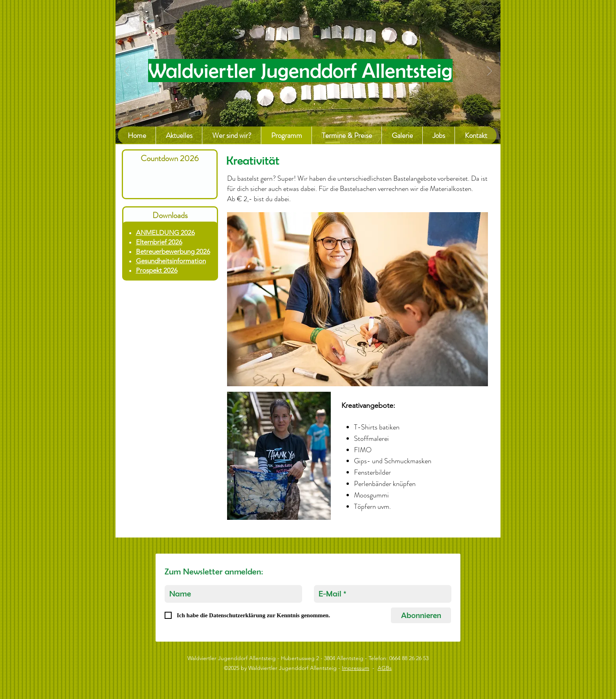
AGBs (385, 668)
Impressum (356, 668)
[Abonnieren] (421, 615)
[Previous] (126, 72)
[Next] (489, 72)
